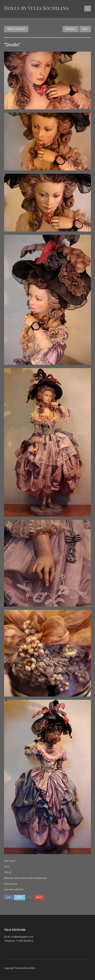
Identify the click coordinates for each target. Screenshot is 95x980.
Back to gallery (16, 29)
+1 (30, 897)
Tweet (20, 897)
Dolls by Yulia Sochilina (36, 8)
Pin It (39, 897)
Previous (71, 29)
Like (9, 897)
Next (85, 29)
